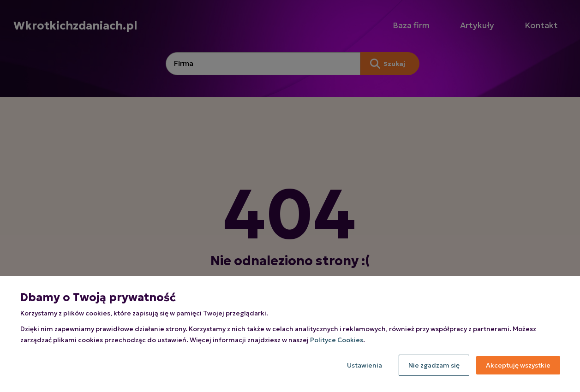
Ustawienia (365, 365)
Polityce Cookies (337, 340)
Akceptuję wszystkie (518, 365)
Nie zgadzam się (434, 365)
